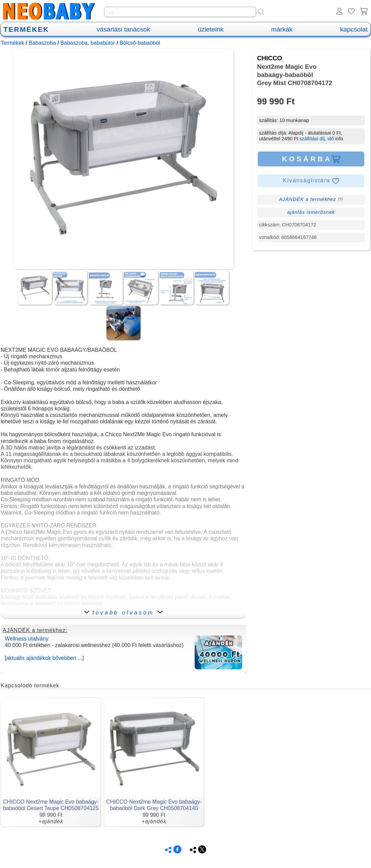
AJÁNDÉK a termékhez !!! (311, 199)
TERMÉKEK (26, 29)
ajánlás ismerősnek (311, 212)
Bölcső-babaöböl (140, 43)
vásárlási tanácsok (123, 29)
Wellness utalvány (27, 639)
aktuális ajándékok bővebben (41, 658)
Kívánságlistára (311, 181)
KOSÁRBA (311, 159)
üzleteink (211, 29)
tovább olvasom (123, 613)
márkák (282, 29)
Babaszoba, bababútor (88, 43)
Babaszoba (42, 43)
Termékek (12, 43)
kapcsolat (354, 29)
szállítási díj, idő (317, 139)
